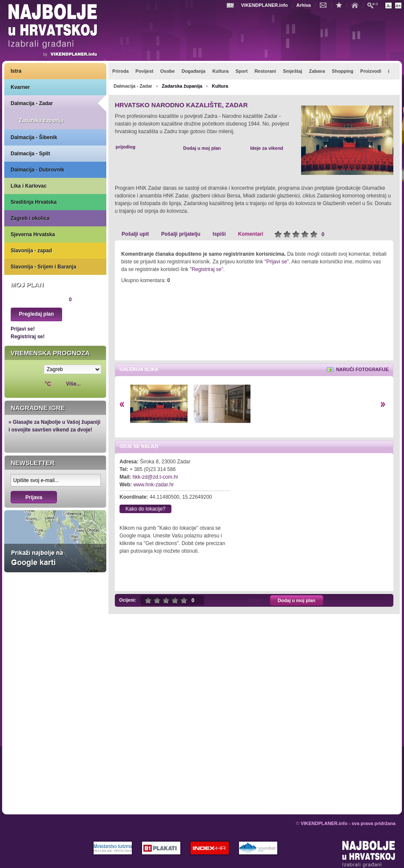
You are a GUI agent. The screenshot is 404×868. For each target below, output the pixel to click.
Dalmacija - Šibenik (34, 137)
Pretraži (375, 5)
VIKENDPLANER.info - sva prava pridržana (348, 823)
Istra (16, 71)
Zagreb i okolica (30, 218)
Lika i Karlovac (29, 186)
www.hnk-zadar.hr (153, 485)
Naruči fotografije (362, 369)
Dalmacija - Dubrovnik (37, 170)
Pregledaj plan (36, 314)
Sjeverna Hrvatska (33, 234)
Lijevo (122, 404)
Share (255, 600)
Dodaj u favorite (341, 5)
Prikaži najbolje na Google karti (55, 541)
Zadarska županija (41, 120)
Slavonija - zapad (31, 251)
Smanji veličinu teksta (388, 6)
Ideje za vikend (267, 148)
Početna (357, 5)
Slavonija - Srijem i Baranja (43, 267)
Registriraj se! (28, 337)
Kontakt (325, 5)
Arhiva (304, 5)
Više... (73, 384)
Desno (383, 404)
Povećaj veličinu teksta (398, 6)
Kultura (220, 86)
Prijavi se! (23, 329)
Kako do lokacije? (145, 509)
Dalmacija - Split (30, 154)
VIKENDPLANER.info (265, 5)
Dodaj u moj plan (202, 148)
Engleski (231, 5)
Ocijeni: (128, 600)
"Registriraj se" (206, 269)
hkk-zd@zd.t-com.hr (156, 477)
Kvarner (20, 87)
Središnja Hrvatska (34, 202)
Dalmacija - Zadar (32, 103)
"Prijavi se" (277, 262)
